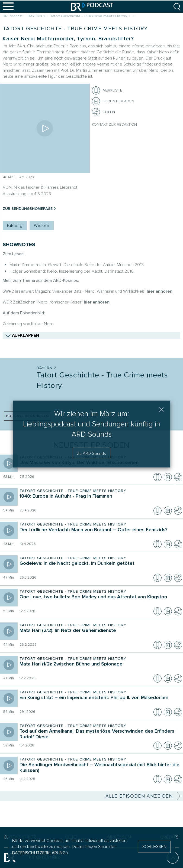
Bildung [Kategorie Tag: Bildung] (15, 226)
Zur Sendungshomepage (28, 209)
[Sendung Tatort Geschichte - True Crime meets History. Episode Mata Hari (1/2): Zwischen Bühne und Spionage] (100, 668)
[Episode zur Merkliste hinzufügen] (96, 90)
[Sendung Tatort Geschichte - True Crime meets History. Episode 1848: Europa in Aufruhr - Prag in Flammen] (100, 500)
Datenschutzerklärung (39, 853)
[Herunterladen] (113, 101)
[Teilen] (96, 112)
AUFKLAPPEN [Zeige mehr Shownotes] (92, 335)
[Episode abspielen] (45, 128)
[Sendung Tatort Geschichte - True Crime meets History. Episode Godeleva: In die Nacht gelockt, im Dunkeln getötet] (100, 567)
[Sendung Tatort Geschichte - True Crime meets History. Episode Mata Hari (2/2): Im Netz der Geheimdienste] (100, 634)
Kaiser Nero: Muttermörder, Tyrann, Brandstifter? (68, 39)
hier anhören (160, 291)
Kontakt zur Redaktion (114, 124)
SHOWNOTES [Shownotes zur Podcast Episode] (19, 245)
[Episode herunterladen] (168, 477)
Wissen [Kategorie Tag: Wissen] (42, 226)
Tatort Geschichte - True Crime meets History (75, 29)
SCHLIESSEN (154, 847)
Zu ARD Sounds (92, 453)
